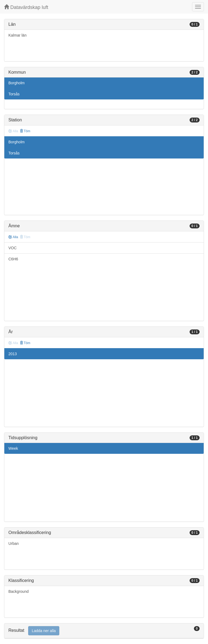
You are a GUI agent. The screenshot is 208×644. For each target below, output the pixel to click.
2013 (13, 354)
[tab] (104, 631)
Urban (14, 543)
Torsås (14, 94)
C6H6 (13, 259)
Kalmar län (17, 35)
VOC (12, 248)
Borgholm (17, 83)
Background (19, 591)
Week (13, 448)
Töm (25, 131)
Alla (13, 237)
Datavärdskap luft (26, 7)
